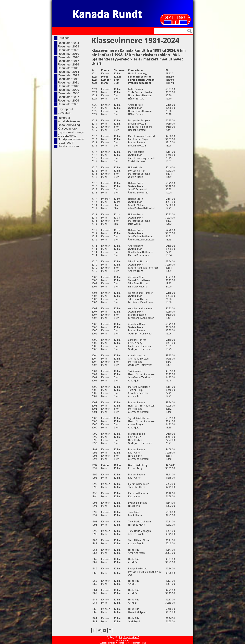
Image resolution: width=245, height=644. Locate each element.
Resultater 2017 (68, 61)
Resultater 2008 (68, 93)
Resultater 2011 (68, 82)
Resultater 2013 (68, 75)
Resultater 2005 (68, 104)
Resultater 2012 (68, 79)
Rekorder (64, 118)
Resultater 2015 (68, 68)
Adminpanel (123, 640)
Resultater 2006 (68, 100)
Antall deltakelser (69, 121)
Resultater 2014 (68, 72)
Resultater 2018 (68, 57)
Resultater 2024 (68, 43)
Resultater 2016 (68, 64)
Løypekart (65, 113)
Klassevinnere (67, 129)
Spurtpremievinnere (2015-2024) (71, 141)
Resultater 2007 (68, 97)
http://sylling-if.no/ (129, 637)
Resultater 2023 (68, 46)
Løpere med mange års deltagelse (71, 134)
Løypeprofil (65, 109)
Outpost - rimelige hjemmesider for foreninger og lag (123, 643)
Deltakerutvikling (69, 125)
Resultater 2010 (68, 86)
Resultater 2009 (68, 90)
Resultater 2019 (68, 54)
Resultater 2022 (68, 50)
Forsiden (64, 38)
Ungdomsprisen (68, 146)
